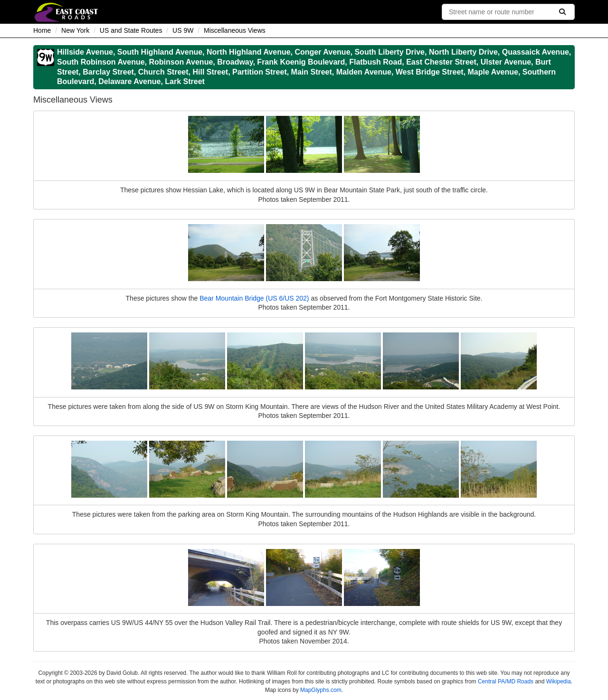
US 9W (183, 30)
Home (42, 30)
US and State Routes (131, 30)
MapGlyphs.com (321, 690)
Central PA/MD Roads (506, 681)
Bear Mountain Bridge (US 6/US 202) (254, 298)
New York (75, 30)
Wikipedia (559, 681)
